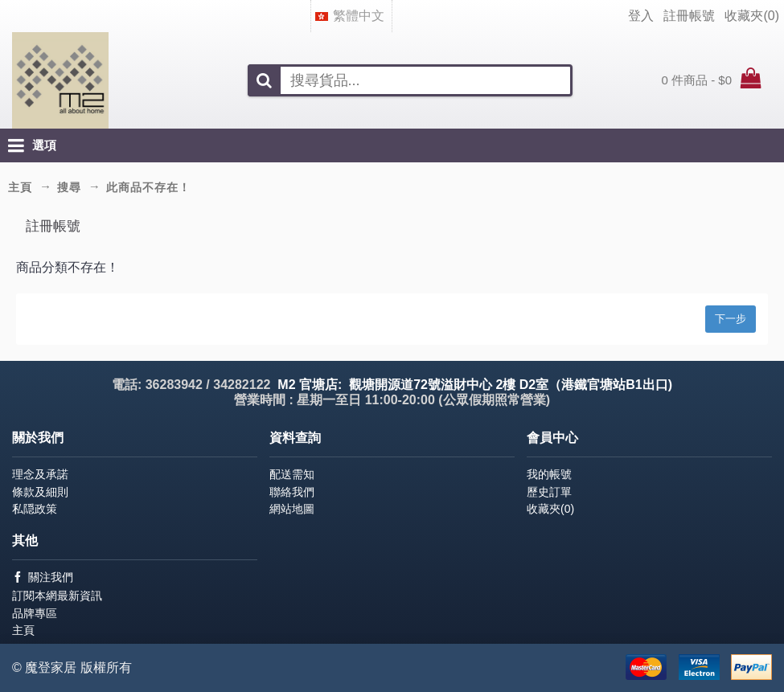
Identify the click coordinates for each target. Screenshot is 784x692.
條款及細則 (40, 492)
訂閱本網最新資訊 (57, 596)
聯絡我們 (292, 492)
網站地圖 (292, 509)
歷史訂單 (549, 492)
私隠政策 (35, 509)
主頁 (23, 630)
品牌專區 (35, 613)
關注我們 (43, 577)
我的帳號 (549, 474)
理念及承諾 (40, 474)
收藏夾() (550, 509)
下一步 (731, 319)
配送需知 (292, 474)
